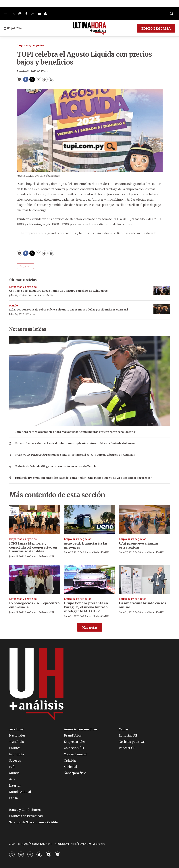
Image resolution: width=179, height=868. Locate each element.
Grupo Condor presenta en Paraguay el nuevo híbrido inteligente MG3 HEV (86, 607)
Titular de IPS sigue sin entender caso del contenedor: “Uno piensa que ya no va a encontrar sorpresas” (83, 478)
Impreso (25, 266)
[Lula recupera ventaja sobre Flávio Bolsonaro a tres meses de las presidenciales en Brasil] (162, 309)
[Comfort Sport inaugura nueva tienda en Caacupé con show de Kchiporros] (162, 290)
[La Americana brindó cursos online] (144, 579)
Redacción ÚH (46, 295)
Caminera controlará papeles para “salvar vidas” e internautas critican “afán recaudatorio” (75, 432)
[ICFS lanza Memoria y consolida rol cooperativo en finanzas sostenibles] (35, 520)
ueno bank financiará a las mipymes (86, 545)
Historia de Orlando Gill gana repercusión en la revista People (56, 466)
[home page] (89, 28)
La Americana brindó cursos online (142, 605)
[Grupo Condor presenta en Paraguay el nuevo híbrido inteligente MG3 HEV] (89, 579)
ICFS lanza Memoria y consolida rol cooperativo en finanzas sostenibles (33, 547)
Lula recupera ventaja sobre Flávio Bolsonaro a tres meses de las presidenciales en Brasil (69, 310)
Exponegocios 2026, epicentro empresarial (34, 605)
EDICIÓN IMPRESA (156, 29)
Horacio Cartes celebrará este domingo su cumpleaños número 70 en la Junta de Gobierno (75, 444)
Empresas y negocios (30, 45)
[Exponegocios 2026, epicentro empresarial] (35, 579)
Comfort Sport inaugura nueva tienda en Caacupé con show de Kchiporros (58, 291)
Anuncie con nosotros (81, 729)
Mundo (14, 306)
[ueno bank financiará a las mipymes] (89, 520)
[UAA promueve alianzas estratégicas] (144, 520)
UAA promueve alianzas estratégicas (139, 545)
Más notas (90, 628)
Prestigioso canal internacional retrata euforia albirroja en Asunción (75, 455)
